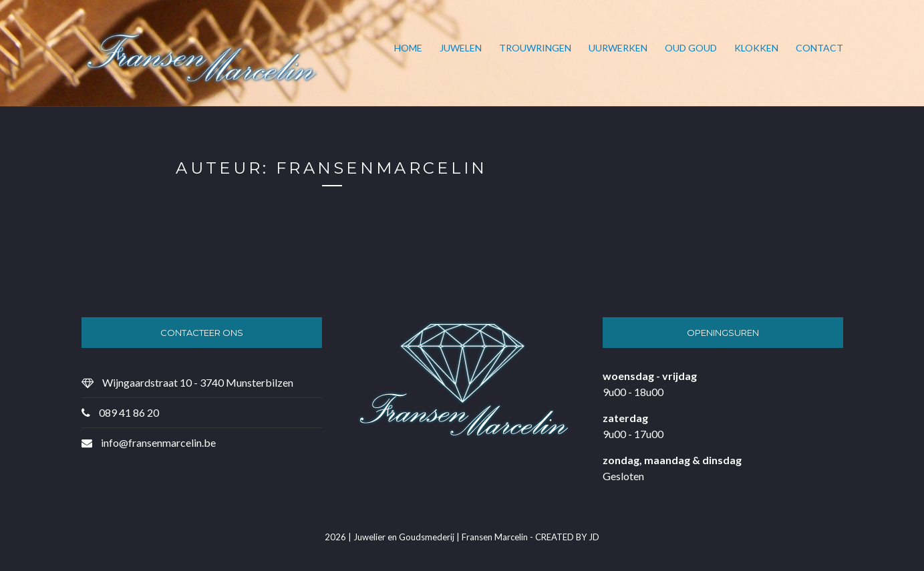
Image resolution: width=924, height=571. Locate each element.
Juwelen (461, 48)
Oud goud (691, 48)
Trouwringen (535, 48)
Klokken (756, 48)
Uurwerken (618, 48)
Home (408, 48)
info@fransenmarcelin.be (158, 442)
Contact (819, 48)
